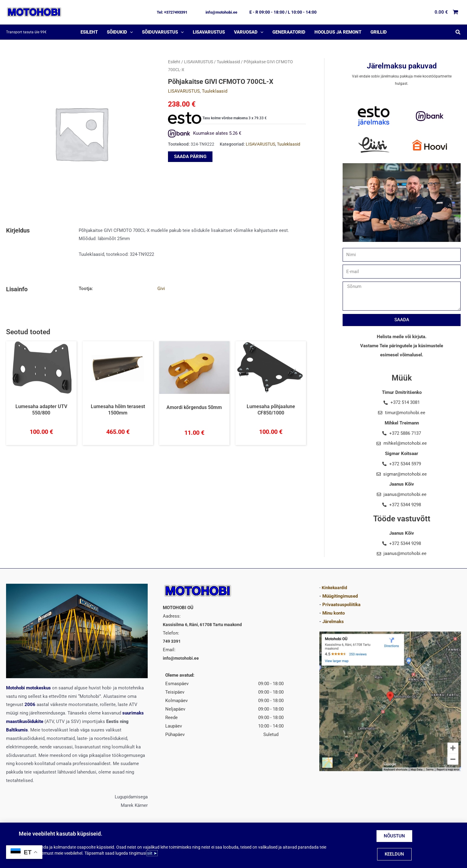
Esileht (174, 62)
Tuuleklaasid (228, 62)
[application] (130, 32)
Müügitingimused (340, 596)
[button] (172, 12)
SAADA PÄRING (190, 157)
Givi (161, 289)
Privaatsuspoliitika (341, 605)
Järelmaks (333, 622)
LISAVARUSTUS (199, 62)
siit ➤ (152, 853)
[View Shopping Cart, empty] (447, 12)
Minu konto (334, 613)
